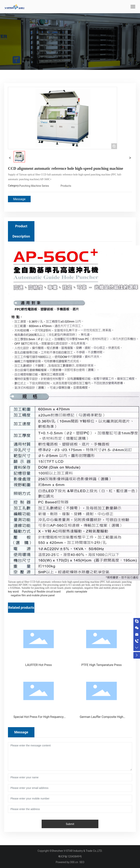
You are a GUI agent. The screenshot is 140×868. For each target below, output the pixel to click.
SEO (82, 862)
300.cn (74, 862)
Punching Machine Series (34, 186)
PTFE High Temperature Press (101, 665)
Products (66, 186)
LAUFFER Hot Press (39, 665)
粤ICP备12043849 (69, 856)
